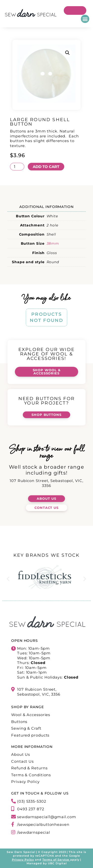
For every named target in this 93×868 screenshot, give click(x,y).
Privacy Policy (23, 860)
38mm (53, 243)
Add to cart (46, 167)
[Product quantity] (17, 167)
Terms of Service (56, 860)
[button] (85, 19)
